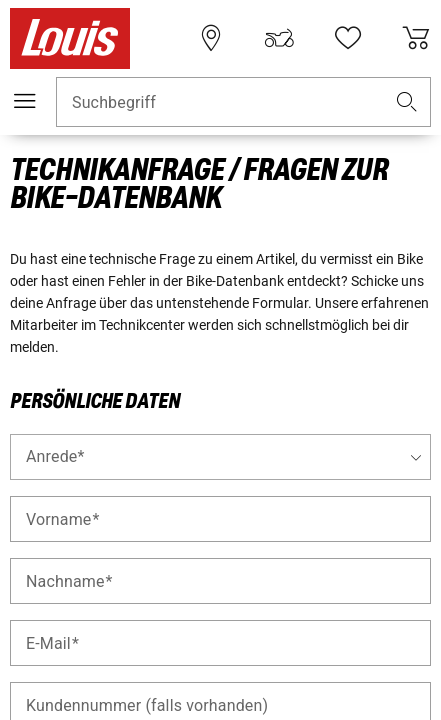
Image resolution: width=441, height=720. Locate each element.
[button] (407, 102)
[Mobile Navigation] (25, 101)
